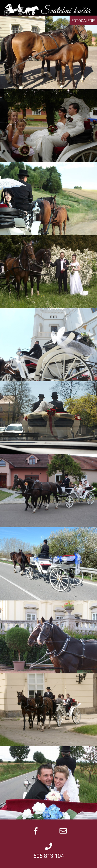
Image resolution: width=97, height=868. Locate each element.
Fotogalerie (83, 21)
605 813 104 (49, 856)
